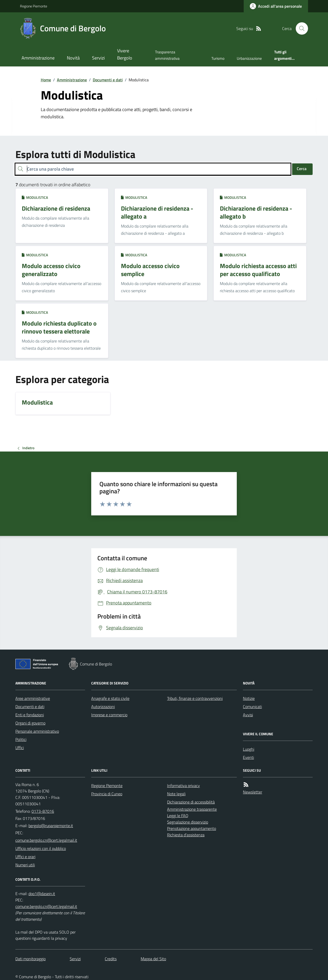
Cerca (302, 169)
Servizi (98, 58)
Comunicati (252, 707)
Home (46, 80)
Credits (111, 959)
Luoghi (249, 749)
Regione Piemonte (34, 6)
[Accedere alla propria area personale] (276, 6)
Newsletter (253, 792)
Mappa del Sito (153, 959)
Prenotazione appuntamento (192, 828)
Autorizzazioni (103, 707)
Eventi (248, 757)
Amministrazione (38, 58)
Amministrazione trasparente (192, 809)
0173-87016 (43, 811)
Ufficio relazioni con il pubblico (41, 848)
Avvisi (248, 715)
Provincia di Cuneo (107, 794)
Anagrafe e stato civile (110, 698)
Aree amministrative (33, 698)
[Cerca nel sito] (300, 28)
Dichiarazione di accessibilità (191, 802)
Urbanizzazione (249, 58)
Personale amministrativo (37, 731)
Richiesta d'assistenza (186, 835)
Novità (73, 58)
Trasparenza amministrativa (167, 55)
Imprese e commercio (109, 715)
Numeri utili (25, 865)
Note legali (176, 794)
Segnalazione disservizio (188, 822)
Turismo (218, 58)
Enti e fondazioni (30, 715)
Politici (21, 739)
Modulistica (35, 197)
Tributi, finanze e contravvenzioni (195, 698)
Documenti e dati (108, 80)
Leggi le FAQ (178, 816)
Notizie (249, 698)
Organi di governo (30, 723)
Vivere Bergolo (125, 54)
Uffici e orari (25, 857)
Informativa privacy (183, 786)
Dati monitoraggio (30, 959)
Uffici (20, 748)
